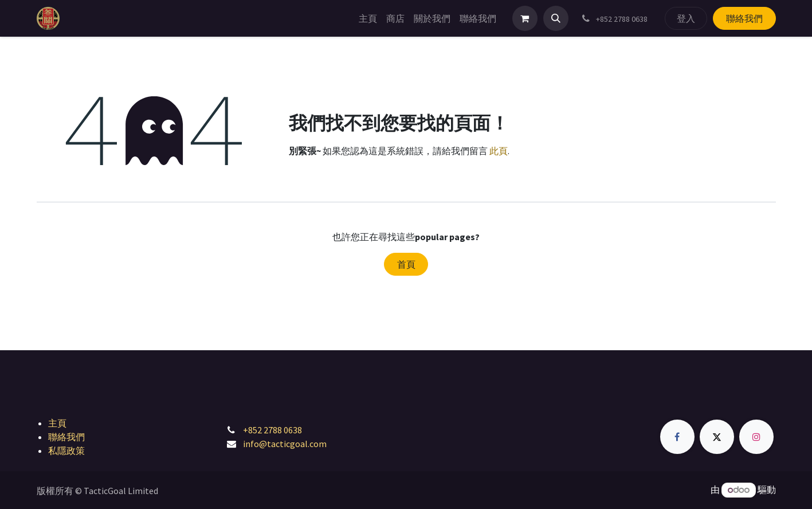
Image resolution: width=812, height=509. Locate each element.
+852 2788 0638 (272, 430)
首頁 (406, 264)
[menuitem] (368, 18)
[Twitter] (717, 437)
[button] (556, 18)
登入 (686, 18)
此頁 (499, 151)
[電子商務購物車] (525, 18)
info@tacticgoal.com (285, 444)
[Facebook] (677, 437)
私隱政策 (66, 451)
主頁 (57, 423)
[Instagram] (756, 437)
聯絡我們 (744, 18)
